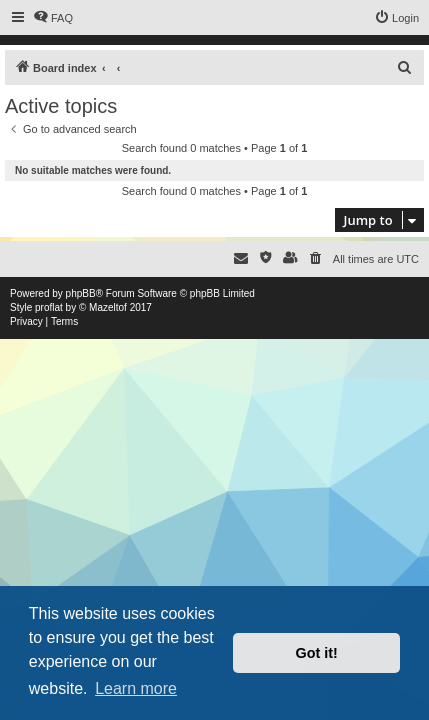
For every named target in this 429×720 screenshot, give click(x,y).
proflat (49, 307)
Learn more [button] (136, 688)
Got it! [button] (317, 653)
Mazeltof (108, 307)
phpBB (81, 293)
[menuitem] (53, 18)
